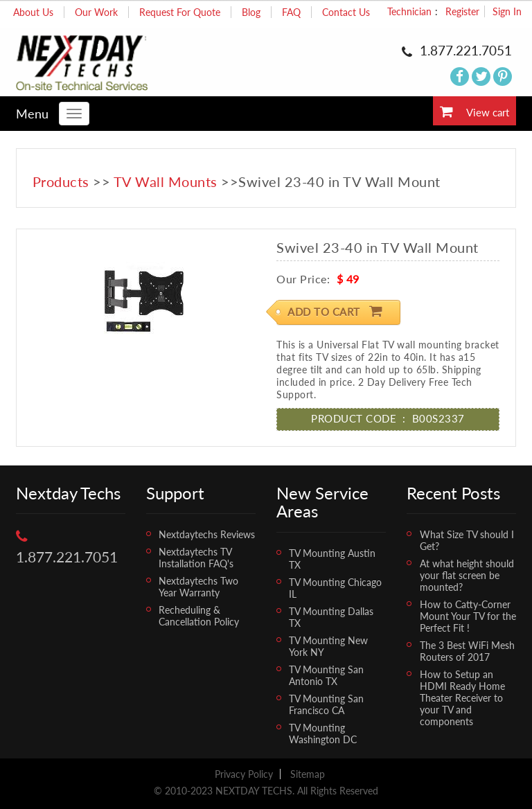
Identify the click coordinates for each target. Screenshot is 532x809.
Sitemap (308, 774)
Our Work (96, 12)
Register (462, 11)
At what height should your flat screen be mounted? (467, 575)
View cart (475, 112)
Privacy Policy (244, 774)
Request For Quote (180, 12)
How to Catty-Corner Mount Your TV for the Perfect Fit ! (468, 616)
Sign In (507, 11)
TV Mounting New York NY (328, 646)
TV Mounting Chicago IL (335, 588)
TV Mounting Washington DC (323, 734)
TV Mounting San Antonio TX (326, 675)
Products (61, 181)
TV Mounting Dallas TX (331, 617)
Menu (32, 114)
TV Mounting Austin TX (332, 559)
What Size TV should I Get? (467, 540)
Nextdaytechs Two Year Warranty (198, 587)
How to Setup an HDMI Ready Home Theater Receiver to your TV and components (462, 698)
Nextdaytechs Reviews (207, 534)
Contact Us (346, 12)
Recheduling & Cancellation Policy (199, 616)
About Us (33, 12)
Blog (251, 12)
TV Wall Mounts (166, 181)
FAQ (291, 12)
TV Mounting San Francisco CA (326, 704)
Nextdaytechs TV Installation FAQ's (196, 558)
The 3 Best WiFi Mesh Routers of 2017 (467, 651)
